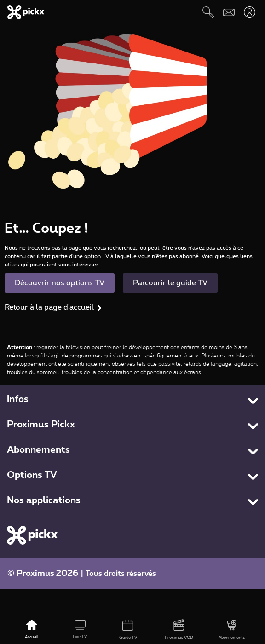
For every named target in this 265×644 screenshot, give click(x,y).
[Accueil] (32, 630)
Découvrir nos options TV (60, 283)
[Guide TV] (128, 630)
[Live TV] (80, 630)
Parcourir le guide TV (170, 283)
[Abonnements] (232, 630)
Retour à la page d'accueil (49, 307)
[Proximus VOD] (179, 630)
